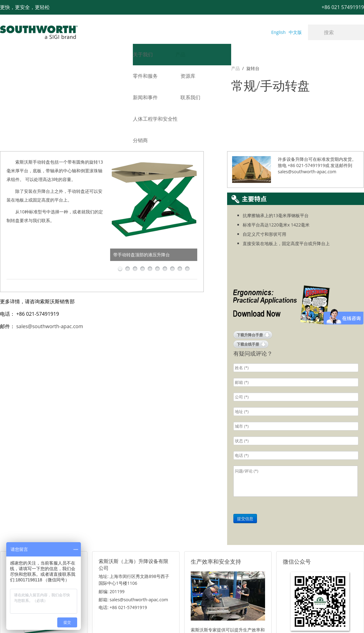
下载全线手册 (248, 286)
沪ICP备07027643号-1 (210, 618)
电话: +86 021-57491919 (123, 549)
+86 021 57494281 (143, 618)
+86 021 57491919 (90, 618)
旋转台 (22, 68)
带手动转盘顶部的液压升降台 (142, 197)
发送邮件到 (341, 107)
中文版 (295, 32)
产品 (4, 68)
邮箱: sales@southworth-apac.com (133, 542)
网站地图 (175, 618)
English (278, 32)
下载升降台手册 (250, 277)
